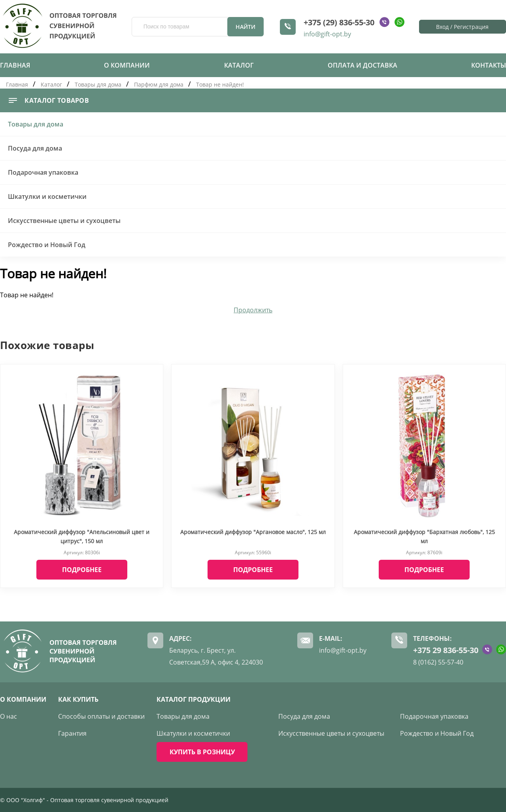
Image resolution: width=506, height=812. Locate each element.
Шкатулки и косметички (47, 196)
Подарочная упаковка (43, 172)
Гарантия (72, 733)
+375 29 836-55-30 (446, 650)
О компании (127, 65)
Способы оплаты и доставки (101, 716)
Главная (15, 65)
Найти (245, 27)
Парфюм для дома (160, 84)
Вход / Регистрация (462, 27)
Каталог (239, 65)
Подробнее (82, 570)
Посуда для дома (35, 148)
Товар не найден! (220, 84)
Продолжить (253, 310)
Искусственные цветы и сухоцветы (64, 221)
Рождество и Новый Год (47, 245)
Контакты (489, 65)
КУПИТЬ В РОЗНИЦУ (202, 752)
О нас (8, 716)
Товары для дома (98, 84)
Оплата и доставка (363, 65)
